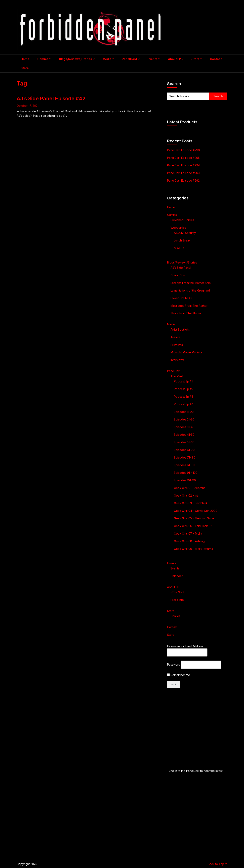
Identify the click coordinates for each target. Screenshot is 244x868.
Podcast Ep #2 (184, 389)
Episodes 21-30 (184, 419)
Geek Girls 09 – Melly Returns (193, 549)
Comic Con (178, 275)
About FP (174, 59)
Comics (43, 59)
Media (107, 59)
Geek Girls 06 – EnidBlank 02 (193, 526)
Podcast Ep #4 (184, 404)
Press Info (177, 600)
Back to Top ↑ (218, 864)
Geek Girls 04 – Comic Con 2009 (196, 511)
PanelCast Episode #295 (183, 158)
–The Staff (177, 592)
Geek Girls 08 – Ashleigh (190, 541)
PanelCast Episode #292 (183, 181)
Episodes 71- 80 (185, 457)
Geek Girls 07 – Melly (188, 534)
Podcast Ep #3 (184, 397)
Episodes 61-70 (184, 450)
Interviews (177, 360)
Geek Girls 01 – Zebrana (190, 488)
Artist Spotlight (180, 329)
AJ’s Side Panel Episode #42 (51, 99)
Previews (177, 345)
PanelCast (129, 59)
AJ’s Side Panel (181, 268)
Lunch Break (182, 240)
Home (25, 59)
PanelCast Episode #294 (184, 165)
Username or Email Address (185, 646)
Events (152, 59)
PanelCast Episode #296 (184, 150)
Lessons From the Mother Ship (191, 283)
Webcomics (178, 228)
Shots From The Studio (186, 313)
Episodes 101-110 (185, 480)
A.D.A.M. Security (185, 233)
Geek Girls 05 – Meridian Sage (194, 518)
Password (174, 664)
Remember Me (179, 675)
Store (195, 59)
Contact (216, 59)
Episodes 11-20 (184, 412)
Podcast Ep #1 (183, 381)
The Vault (177, 376)
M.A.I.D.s (179, 248)
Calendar (177, 576)
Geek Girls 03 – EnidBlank (191, 503)
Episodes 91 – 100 (186, 473)
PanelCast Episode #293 (183, 173)
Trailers (175, 337)
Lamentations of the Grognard (190, 290)
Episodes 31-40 (184, 427)
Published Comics (182, 220)
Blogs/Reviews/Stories (76, 59)
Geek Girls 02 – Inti (186, 495)
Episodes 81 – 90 (185, 465)
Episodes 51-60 (184, 442)
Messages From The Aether (189, 306)
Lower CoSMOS (181, 298)
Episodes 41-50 (184, 435)
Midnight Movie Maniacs (187, 352)
